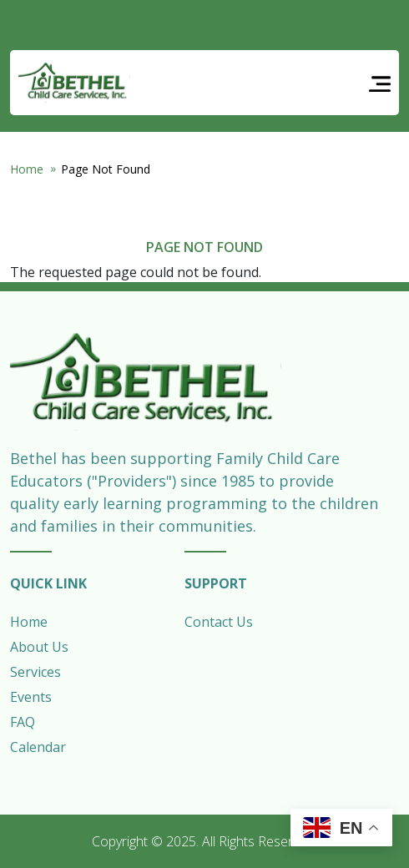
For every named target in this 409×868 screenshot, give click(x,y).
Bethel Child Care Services (74, 83)
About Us (39, 647)
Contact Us (219, 622)
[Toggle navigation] (380, 83)
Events (31, 697)
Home (27, 169)
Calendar (38, 747)
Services (35, 672)
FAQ (23, 722)
